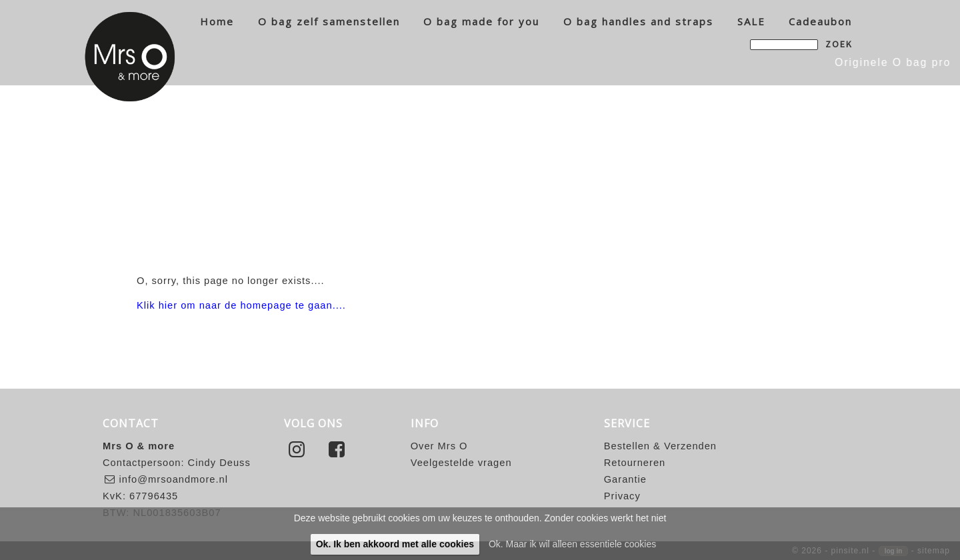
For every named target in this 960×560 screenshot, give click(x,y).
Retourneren (635, 463)
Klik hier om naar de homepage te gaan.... (241, 305)
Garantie (625, 479)
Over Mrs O (439, 446)
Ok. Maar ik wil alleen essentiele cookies (572, 544)
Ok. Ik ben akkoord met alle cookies (395, 544)
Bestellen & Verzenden (660, 446)
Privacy (622, 496)
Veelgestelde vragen (461, 463)
